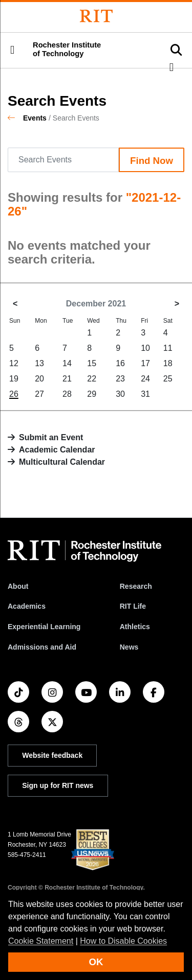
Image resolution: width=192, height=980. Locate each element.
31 (145, 394)
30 (120, 394)
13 (39, 363)
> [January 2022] (177, 304)
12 (14, 363)
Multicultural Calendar (62, 462)
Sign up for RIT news (58, 785)
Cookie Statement (41, 941)
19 (14, 379)
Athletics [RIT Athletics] (135, 627)
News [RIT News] (129, 647)
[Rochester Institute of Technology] (96, 16)
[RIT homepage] (84, 551)
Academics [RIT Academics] (27, 606)
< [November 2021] (15, 304)
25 (168, 379)
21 (67, 379)
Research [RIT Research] (136, 586)
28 (67, 394)
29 (92, 394)
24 (145, 379)
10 (145, 348)
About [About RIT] (18, 586)
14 (67, 363)
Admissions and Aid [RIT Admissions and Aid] (42, 647)
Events (35, 118)
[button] (12, 50)
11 (168, 348)
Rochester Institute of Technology (67, 49)
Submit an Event (51, 437)
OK (96, 962)
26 (14, 394)
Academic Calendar (57, 450)
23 (120, 379)
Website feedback (52, 755)
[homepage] (15, 118)
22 (92, 379)
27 (39, 394)
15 (92, 363)
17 (145, 363)
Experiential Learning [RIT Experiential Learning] (44, 627)
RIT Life (133, 606)
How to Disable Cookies (123, 941)
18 (168, 363)
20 (39, 379)
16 (120, 363)
